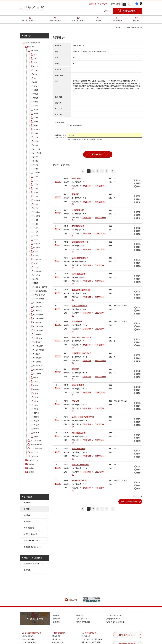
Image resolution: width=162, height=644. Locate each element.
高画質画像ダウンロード (33, 547)
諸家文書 (31, 468)
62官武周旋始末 (39, 299)
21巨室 (36, 133)
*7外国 (36, 401)
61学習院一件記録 (39, 295)
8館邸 (35, 82)
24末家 (36, 145)
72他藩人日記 (38, 338)
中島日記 (75, 401)
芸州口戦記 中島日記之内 (82, 337)
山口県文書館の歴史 (28, 636)
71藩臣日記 (37, 334)
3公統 (35, 63)
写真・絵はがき (29, 528)
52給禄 (36, 256)
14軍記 (36, 106)
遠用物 (36, 437)
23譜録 (36, 141)
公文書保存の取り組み (29, 642)
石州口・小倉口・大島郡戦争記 (83, 417)
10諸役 (36, 90)
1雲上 (35, 55)
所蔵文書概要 (56, 636)
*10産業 (36, 413)
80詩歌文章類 (38, 370)
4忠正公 (36, 66)
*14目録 (36, 429)
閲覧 (137, 180)
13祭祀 (36, 102)
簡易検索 (27, 503)
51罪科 (36, 252)
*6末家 (36, 397)
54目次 (36, 263)
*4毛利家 (36, 389)
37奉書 (36, 196)
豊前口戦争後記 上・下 (80, 242)
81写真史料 (37, 374)
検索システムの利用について (34, 564)
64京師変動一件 (39, 307)
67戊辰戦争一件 (39, 319)
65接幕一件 (37, 311)
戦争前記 (75, 194)
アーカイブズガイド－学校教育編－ (93, 639)
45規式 (36, 228)
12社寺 (36, 98)
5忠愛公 (36, 70)
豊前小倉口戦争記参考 (80, 465)
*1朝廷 (36, 378)
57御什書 (37, 275)
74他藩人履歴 (38, 346)
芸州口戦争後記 (78, 226)
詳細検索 (27, 515)
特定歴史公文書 (33, 460)
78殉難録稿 (37, 362)
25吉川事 (37, 149)
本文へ (93, 4)
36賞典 (36, 192)
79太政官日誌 (38, 366)
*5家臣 (36, 393)
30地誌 (36, 169)
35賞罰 (36, 189)
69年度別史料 (38, 326)
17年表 (36, 118)
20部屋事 (37, 129)
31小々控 (37, 173)
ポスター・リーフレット (32, 541)
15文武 (36, 110)
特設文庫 (31, 472)
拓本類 (36, 283)
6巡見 (35, 74)
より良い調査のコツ (58, 642)
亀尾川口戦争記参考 (79, 306)
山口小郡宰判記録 (36, 449)
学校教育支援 (86, 636)
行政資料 (31, 464)
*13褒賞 (36, 425)
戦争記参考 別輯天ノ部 (81, 290)
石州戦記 (75, 369)
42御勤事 (37, 216)
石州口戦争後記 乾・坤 (80, 258)
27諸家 (36, 157)
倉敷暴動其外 (77, 322)
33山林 (36, 181)
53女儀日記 (37, 259)
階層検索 (27, 509)
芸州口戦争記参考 (79, 274)
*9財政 (36, 409)
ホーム (108, 11)
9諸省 (35, 86)
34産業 (36, 185)
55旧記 (36, 267)
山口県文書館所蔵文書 (33, 43)
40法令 (36, 208)
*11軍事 (36, 417)
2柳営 (35, 59)
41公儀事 (37, 212)
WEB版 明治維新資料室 (115, 622)
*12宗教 (36, 421)
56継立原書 (37, 271)
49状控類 (37, 244)
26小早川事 (37, 153)
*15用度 (36, 433)
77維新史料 (37, 358)
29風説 (36, 165)
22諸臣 (36, 137)
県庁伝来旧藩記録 (36, 445)
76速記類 (37, 354)
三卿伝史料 (34, 456)
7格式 (35, 78)
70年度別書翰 (38, 330)
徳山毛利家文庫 (36, 441)
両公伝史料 (34, 452)
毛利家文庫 (34, 51)
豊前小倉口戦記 (78, 385)
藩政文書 (31, 47)
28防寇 (36, 161)
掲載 (137, 186)
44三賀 (36, 224)
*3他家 (36, 385)
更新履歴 (27, 570)
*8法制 (36, 405)
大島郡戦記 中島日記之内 (82, 353)
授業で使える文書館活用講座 (91, 642)
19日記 (36, 126)
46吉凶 (36, 232)
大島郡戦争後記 (78, 210)
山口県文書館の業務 (28, 639)
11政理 (36, 94)
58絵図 (36, 279)
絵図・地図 (28, 522)
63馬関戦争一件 (39, 303)
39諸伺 (36, 204)
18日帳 (36, 122)
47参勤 (36, 236)
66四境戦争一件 (39, 315)
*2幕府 (36, 382)
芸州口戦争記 (77, 178)
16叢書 (36, 114)
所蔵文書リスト (56, 639)
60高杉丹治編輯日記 (40, 291)
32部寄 (36, 177)
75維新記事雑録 (39, 350)
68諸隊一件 (37, 322)
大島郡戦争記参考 (79, 433)
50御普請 (37, 248)
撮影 (137, 183)
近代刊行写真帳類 (31, 534)
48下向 (36, 240)
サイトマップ (103, 4)
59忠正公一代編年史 (40, 287)
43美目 (36, 220)
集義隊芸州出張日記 (79, 480)
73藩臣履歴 (37, 342)
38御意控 (37, 200)
